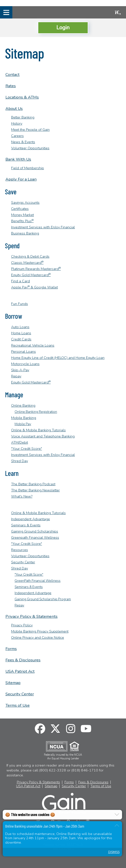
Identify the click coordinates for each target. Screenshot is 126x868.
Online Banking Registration (36, 412)
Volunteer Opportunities (30, 148)
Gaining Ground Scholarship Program (43, 599)
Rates (11, 86)
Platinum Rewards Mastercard (36, 269)
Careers (17, 136)
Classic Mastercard (27, 263)
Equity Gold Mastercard (31, 275)
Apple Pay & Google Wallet (34, 287)
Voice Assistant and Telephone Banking (43, 436)
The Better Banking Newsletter (35, 490)
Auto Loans (20, 327)
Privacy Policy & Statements (31, 616)
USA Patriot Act (20, 671)
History (17, 123)
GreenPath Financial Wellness (38, 581)
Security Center (23, 562)
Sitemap (13, 683)
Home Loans (21, 333)
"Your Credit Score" (27, 449)
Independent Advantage (31, 519)
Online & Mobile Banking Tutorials (38, 430)
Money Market (22, 215)
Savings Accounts (25, 202)
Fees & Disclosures (23, 660)
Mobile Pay (23, 424)
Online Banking (23, 405)
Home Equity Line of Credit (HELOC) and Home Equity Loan (58, 358)
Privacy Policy (22, 625)
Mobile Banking (24, 418)
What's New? (22, 496)
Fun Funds (20, 304)
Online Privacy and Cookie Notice (38, 637)
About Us (14, 108)
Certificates (20, 209)
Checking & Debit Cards (30, 256)
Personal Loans (23, 351)
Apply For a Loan (21, 179)
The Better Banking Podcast (33, 484)
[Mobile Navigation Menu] (6, 12)
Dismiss (114, 852)
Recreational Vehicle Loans (33, 345)
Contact (12, 75)
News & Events (23, 142)
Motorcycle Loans (25, 364)
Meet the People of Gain (30, 130)
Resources (20, 550)
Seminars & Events (26, 525)
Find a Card (21, 281)
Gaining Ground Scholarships (35, 531)
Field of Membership (28, 168)
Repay (16, 376)
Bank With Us (18, 159)
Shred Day (20, 461)
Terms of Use (18, 705)
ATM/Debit (20, 442)
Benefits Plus (22, 221)
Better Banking (23, 117)
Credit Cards (21, 339)
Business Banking (25, 233)
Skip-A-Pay (20, 370)
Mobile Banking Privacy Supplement (40, 631)
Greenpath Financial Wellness (35, 537)
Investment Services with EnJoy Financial (43, 227)
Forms (11, 649)
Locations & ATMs (22, 97)
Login (63, 27)
